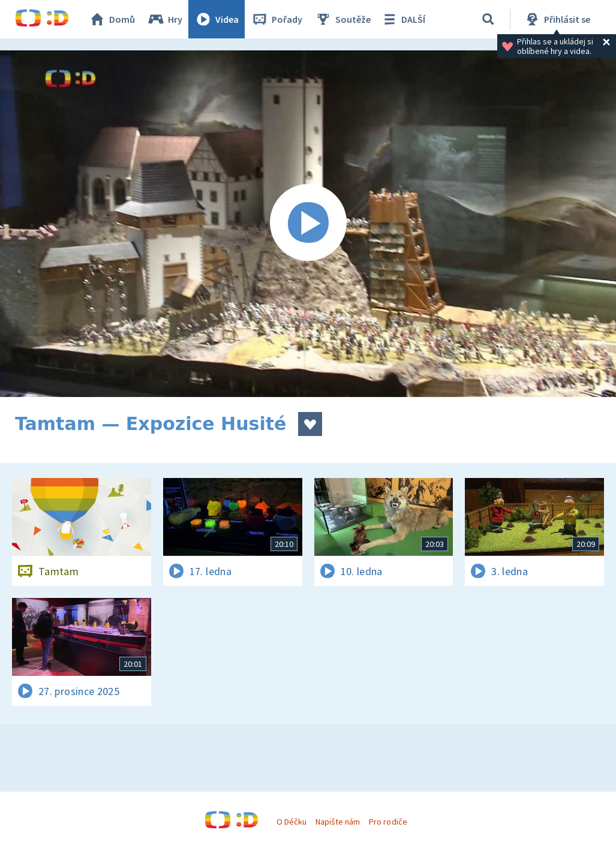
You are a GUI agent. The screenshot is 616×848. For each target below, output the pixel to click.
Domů (112, 19)
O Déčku (292, 822)
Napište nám (338, 822)
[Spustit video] (308, 224)
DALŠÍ (403, 19)
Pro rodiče (388, 822)
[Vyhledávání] (488, 19)
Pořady (277, 19)
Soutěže (342, 19)
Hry (165, 19)
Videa (217, 19)
